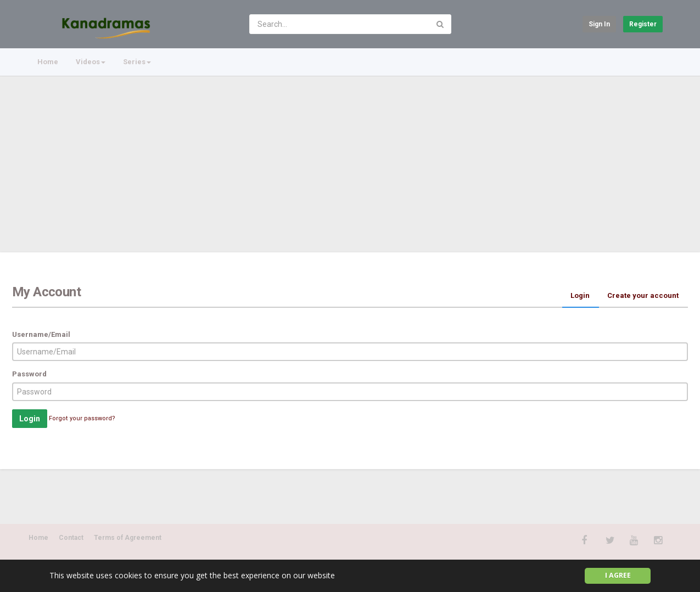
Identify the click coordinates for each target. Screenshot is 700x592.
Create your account (643, 295)
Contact (71, 538)
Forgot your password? (82, 418)
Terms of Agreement (128, 538)
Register (643, 24)
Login (580, 295)
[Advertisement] (350, 159)
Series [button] (137, 62)
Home (48, 62)
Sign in (599, 24)
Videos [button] (91, 62)
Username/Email (41, 334)
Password (29, 374)
